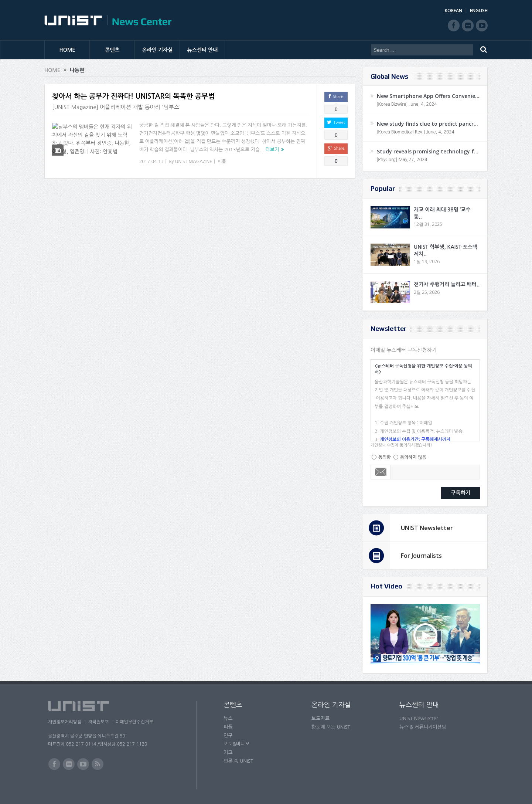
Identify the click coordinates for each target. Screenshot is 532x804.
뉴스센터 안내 (203, 50)
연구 (228, 735)
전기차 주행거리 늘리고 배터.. (447, 284)
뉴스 (228, 718)
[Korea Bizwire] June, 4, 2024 (407, 104)
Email (381, 472)
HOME (67, 50)
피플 (222, 162)
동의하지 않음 (413, 457)
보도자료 (320, 718)
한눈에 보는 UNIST (331, 727)
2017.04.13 (151, 162)
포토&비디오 (237, 744)
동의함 (385, 457)
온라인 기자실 (158, 50)
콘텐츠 (112, 50)
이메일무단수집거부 (140, 722)
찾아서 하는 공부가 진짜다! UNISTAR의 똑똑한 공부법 (133, 96)
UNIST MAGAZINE (194, 162)
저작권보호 (101, 722)
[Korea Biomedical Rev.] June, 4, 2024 (415, 132)
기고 (228, 752)
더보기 (272, 150)
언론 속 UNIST (238, 761)
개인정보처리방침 (65, 722)
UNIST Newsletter (427, 528)
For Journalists (421, 556)
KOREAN (453, 11)
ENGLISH (479, 11)
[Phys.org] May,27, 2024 (402, 160)
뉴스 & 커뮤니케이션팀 (423, 727)
